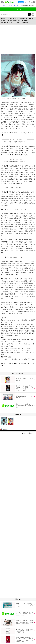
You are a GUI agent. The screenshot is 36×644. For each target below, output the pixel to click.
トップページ (4, 6)
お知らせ (21, 2)
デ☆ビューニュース (13, 6)
